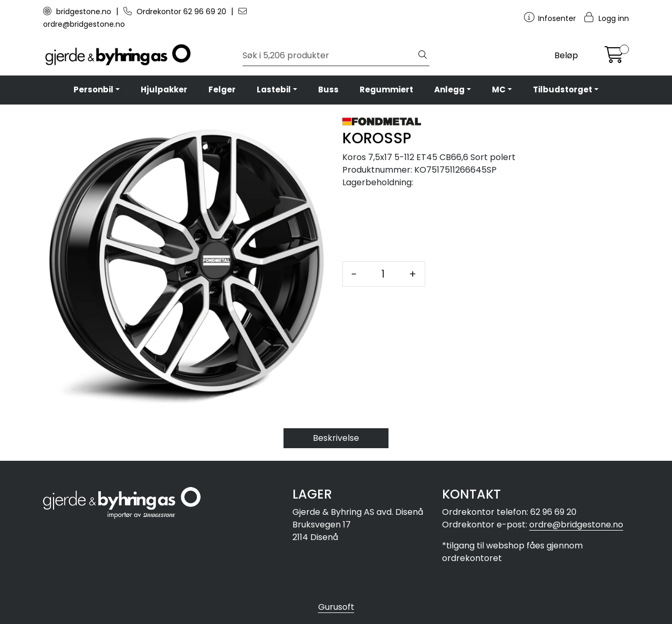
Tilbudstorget (563, 89)
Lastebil (274, 89)
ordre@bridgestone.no (576, 525)
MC (499, 89)
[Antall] (383, 274)
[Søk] (329, 56)
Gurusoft (336, 607)
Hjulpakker (164, 89)
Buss (328, 89)
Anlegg (449, 89)
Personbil (93, 89)
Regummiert (386, 89)
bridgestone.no (78, 12)
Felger (222, 89)
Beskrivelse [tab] (336, 438)
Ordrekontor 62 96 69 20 (176, 12)
